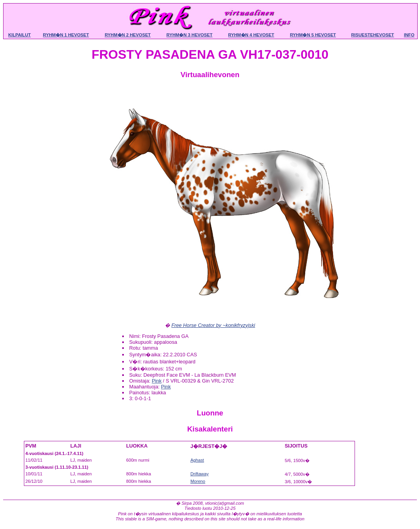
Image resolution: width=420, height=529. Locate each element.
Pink (157, 381)
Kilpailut (20, 35)
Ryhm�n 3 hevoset (190, 35)
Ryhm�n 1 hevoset (66, 35)
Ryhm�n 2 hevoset (128, 35)
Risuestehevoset (372, 35)
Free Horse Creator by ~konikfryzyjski (213, 325)
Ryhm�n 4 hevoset (251, 35)
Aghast (197, 460)
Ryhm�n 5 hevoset (313, 35)
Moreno (198, 481)
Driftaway (200, 474)
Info (409, 35)
